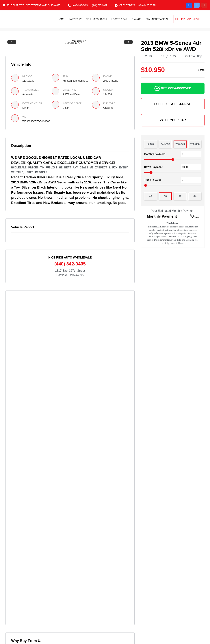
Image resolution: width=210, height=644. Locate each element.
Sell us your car (96, 19)
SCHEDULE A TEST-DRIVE (173, 104)
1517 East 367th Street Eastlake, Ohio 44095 (34, 5)
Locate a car (119, 19)
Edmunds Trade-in (157, 19)
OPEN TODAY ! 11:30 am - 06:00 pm (138, 5)
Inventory (75, 19)
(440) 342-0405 (80, 5)
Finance (136, 19)
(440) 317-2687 (100, 5)
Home (61, 19)
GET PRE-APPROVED (188, 19)
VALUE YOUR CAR (173, 120)
